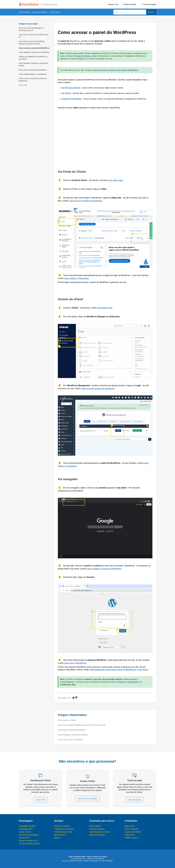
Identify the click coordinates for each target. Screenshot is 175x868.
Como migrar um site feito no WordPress (34, 52)
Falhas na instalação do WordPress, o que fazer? (33, 58)
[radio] (73, 698)
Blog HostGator (95, 826)
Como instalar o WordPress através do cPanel (33, 64)
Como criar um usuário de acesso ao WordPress (33, 80)
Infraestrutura (130, 835)
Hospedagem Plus (26, 829)
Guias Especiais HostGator (100, 832)
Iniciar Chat (40, 800)
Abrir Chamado (134, 800)
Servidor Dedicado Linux (28, 841)
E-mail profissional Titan (63, 832)
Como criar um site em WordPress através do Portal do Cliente (32, 43)
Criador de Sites (25, 832)
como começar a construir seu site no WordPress (115, 70)
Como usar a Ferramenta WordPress (33, 70)
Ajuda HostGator (24, 12)
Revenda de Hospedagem (29, 835)
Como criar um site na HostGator (70, 740)
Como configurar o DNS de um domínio (73, 735)
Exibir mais (23, 85)
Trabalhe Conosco (131, 838)
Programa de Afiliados (133, 832)
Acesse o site (113, 4)
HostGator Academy (97, 829)
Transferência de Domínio (64, 829)
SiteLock (122, 682)
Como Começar (55, 12)
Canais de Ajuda (149, 4)
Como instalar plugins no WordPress (33, 74)
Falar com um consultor (88, 799)
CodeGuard (132, 682)
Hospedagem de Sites (27, 826)
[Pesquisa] (135, 12)
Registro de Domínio (62, 826)
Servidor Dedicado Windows (30, 844)
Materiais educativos (97, 835)
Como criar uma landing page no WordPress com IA (31, 29)
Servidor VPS (24, 838)
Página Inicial (130, 826)
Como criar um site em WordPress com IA (34, 36)
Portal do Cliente (130, 4)
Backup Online (60, 835)
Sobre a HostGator (132, 829)
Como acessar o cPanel (67, 720)
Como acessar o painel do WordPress (34, 48)
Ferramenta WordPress (40, 12)
